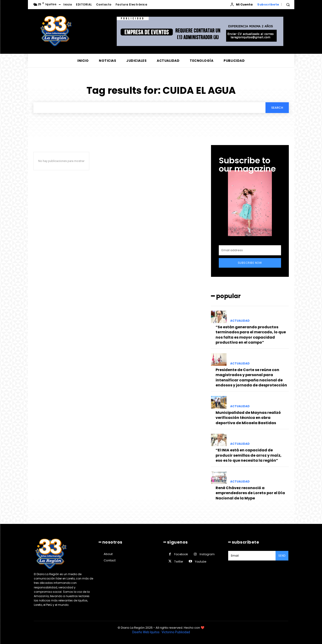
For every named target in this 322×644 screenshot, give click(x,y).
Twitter (179, 562)
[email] (250, 250)
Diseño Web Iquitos (146, 632)
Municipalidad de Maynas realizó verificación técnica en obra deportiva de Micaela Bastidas (248, 418)
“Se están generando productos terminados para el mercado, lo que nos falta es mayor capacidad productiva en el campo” (251, 335)
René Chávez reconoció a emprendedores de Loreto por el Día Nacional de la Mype (250, 493)
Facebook (181, 554)
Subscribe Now (250, 263)
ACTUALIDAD (240, 321)
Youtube (200, 562)
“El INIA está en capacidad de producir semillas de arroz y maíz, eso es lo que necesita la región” (249, 455)
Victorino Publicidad (176, 632)
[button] (288, 5)
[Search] (277, 108)
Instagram (207, 554)
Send (282, 556)
